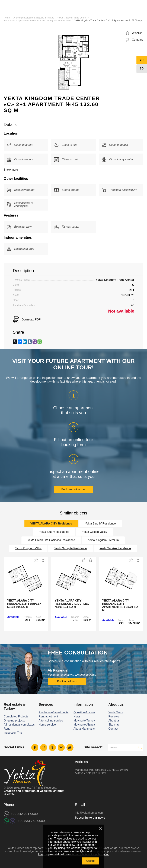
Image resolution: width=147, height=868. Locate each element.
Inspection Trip (13, 733)
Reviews (114, 716)
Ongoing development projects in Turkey (33, 18)
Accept (90, 861)
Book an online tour (73, 489)
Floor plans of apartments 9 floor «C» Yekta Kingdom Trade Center (37, 20)
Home (7, 18)
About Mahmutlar (84, 729)
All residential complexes (19, 725)
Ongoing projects (14, 721)
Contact (113, 729)
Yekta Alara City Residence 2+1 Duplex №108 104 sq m (24, 604)
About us (114, 721)
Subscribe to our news (90, 818)
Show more (11, 170)
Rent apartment (48, 716)
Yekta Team (116, 712)
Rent (7, 729)
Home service (47, 725)
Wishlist (137, 33)
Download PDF (31, 319)
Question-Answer (84, 712)
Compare (138, 40)
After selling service (51, 721)
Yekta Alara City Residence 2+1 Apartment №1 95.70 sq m (120, 605)
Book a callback (67, 681)
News (77, 716)
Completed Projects (16, 716)
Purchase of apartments (53, 712)
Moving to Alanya (84, 725)
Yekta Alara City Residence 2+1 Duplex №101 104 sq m (72, 604)
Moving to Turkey (84, 721)
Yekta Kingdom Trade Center (72, 18)
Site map (114, 725)
